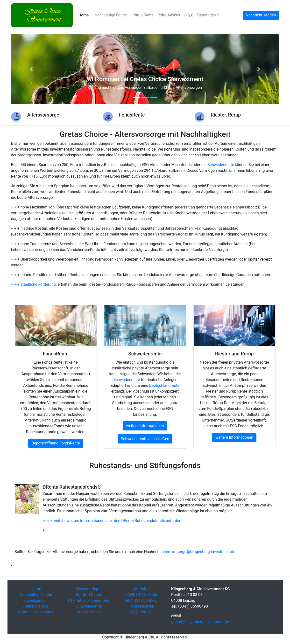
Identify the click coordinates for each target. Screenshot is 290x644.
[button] (31, 69)
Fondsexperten (141, 606)
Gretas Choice (89, 612)
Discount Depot (88, 589)
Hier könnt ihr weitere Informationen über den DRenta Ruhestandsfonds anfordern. (113, 521)
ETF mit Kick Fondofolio (89, 600)
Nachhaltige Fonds (111, 15)
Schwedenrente (221, 165)
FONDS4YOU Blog (141, 600)
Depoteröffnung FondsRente (56, 443)
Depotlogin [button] (207, 15)
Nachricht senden (261, 15)
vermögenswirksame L (36, 612)
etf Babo (141, 589)
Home (85, 15)
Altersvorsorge (36, 606)
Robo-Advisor (169, 15)
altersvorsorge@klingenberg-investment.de (198, 552)
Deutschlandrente (164, 385)
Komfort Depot (88, 595)
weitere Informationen (145, 426)
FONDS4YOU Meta (141, 595)
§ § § (189, 15)
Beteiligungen (36, 600)
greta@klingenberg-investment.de (200, 622)
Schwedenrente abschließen (145, 439)
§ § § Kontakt (141, 612)
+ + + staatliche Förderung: (34, 284)
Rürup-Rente (143, 15)
